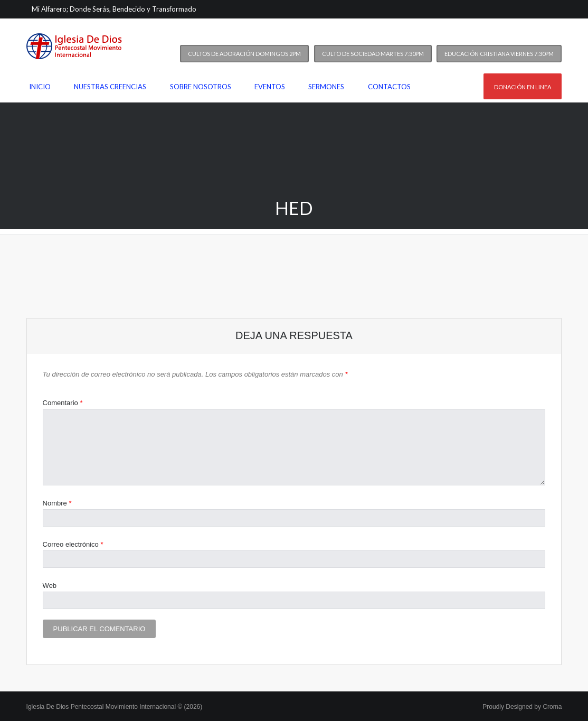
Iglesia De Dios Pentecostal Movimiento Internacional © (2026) (115, 707)
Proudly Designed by (522, 707)
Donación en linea (523, 87)
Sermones (326, 87)
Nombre (57, 503)
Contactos (389, 87)
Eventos (270, 87)
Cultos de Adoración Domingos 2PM (244, 54)
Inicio (40, 87)
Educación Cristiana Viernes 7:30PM (499, 54)
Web (50, 586)
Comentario (63, 403)
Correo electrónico (73, 544)
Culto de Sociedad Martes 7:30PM (373, 54)
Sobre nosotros (201, 87)
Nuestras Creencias (110, 87)
